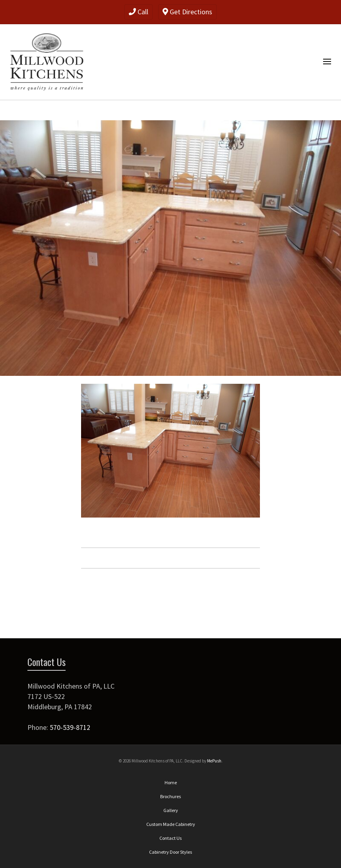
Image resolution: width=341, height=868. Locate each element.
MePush (214, 761)
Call (139, 12)
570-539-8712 (70, 727)
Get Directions (187, 12)
